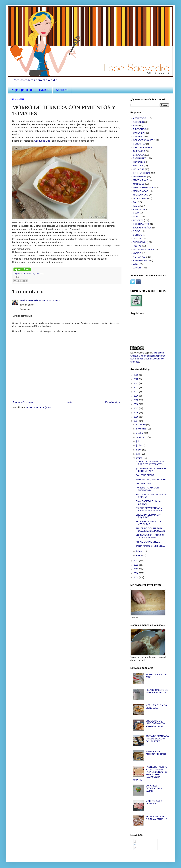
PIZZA (136, 213)
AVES (136, 125)
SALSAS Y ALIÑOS (142, 228)
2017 (136, 408)
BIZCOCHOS (140, 129)
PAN (135, 202)
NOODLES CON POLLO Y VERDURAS (149, 523)
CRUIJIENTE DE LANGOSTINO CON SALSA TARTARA (155, 723)
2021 (136, 392)
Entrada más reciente (23, 402)
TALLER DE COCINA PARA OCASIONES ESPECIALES (150, 530)
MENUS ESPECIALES (144, 188)
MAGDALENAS (141, 180)
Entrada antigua (113, 402)
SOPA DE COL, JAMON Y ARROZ (152, 479)
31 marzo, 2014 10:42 (49, 300)
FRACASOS (139, 162)
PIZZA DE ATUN (144, 484)
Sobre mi (62, 90)
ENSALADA (139, 155)
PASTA (137, 206)
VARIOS (137, 253)
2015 (136, 417)
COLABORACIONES (143, 140)
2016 (136, 413)
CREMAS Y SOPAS (143, 147)
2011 (136, 569)
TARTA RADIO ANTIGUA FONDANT (156, 753)
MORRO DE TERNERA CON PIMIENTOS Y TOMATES (150, 463)
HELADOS (138, 166)
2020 (136, 396)
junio (139, 445)
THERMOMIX (140, 242)
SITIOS (137, 231)
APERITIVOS (140, 118)
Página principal (22, 90)
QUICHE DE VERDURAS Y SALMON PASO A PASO (149, 509)
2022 (136, 387)
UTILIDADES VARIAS (144, 249)
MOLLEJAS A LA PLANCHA (154, 802)
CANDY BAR (139, 133)
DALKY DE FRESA (145, 475)
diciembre (141, 425)
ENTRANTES (29, 274)
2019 (136, 400)
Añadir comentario (23, 316)
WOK (136, 264)
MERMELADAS (141, 191)
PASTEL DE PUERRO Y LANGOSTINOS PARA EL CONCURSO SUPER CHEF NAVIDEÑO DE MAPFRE (150, 773)
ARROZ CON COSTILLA (148, 542)
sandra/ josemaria (29, 300)
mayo (139, 450)
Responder (25, 309)
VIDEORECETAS (142, 260)
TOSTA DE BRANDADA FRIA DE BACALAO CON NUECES (157, 739)
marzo (140, 458)
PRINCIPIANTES (141, 224)
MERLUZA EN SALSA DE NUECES (156, 707)
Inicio (69, 402)
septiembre (142, 437)
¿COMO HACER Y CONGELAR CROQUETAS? (151, 470)
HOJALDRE (139, 169)
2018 (136, 404)
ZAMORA (40, 274)
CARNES (138, 137)
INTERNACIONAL (142, 173)
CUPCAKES (139, 151)
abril (139, 454)
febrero (140, 551)
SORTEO (138, 235)
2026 (136, 375)
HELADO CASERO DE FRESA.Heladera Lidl (157, 691)
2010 (136, 573)
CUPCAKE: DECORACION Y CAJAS (154, 788)
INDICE (44, 90)
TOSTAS (137, 246)
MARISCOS (139, 184)
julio (138, 441)
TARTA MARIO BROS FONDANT (152, 546)
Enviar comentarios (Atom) (39, 407)
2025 (136, 379)
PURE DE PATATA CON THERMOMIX (147, 489)
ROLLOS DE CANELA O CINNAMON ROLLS (157, 818)
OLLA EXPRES (141, 198)
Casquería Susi (42, 141)
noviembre (142, 429)
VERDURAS (139, 257)
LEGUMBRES (140, 177)
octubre (140, 433)
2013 (136, 561)
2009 (136, 577)
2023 (136, 383)
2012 (136, 565)
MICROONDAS (141, 195)
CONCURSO (139, 144)
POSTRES (138, 220)
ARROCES (138, 122)
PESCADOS (139, 209)
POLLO (137, 217)
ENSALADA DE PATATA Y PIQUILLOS (148, 516)
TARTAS (137, 239)
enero (139, 555)
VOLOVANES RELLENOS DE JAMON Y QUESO (150, 536)
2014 (136, 421)
